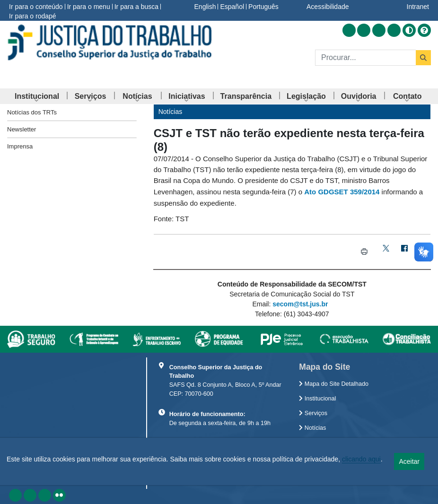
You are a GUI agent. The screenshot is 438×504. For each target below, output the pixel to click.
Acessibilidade (328, 7)
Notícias (312, 428)
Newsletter (22, 129)
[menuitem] (37, 96)
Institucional (317, 399)
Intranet (418, 7)
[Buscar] (365, 58)
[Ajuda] (424, 30)
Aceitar (409, 461)
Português (263, 7)
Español (232, 7)
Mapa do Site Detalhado (334, 384)
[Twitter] (386, 252)
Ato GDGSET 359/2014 (342, 192)
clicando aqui (361, 459)
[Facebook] (405, 252)
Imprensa (20, 146)
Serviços (313, 413)
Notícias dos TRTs (32, 112)
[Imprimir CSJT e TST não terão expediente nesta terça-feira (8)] (364, 252)
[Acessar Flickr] (394, 30)
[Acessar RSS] (349, 30)
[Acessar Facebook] (364, 30)
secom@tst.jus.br (300, 304)
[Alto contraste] (409, 30)
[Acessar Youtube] (379, 30)
